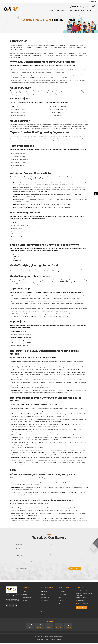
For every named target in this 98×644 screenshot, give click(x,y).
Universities (26, 603)
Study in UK (43, 594)
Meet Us (89, 10)
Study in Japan (44, 612)
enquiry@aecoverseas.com (82, 604)
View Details (30, 627)
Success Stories (27, 597)
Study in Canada (45, 597)
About (52, 10)
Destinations (62, 10)
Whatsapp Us (76, 6)
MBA (60, 597)
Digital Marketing (62, 600)
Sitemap (59, 640)
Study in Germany (45, 606)
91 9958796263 (89, 6)
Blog (83, 10)
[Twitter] (7, 605)
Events (77, 10)
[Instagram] (13, 605)
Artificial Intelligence (63, 594)
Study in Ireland (44, 603)
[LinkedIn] (16, 605)
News (71, 10)
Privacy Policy (41, 640)
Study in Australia (45, 600)
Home (25, 591)
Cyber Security (62, 603)
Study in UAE (44, 609)
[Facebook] (10, 605)
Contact (25, 600)
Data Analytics (62, 591)
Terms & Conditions (50, 640)
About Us (25, 594)
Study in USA (44, 591)
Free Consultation (81, 608)
